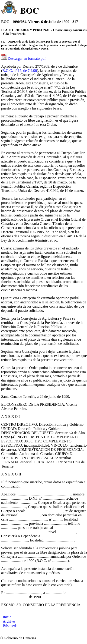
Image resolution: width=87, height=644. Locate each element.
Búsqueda (10, 626)
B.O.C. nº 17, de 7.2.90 (20, 71)
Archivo (9, 621)
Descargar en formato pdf (27, 58)
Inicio (7, 617)
